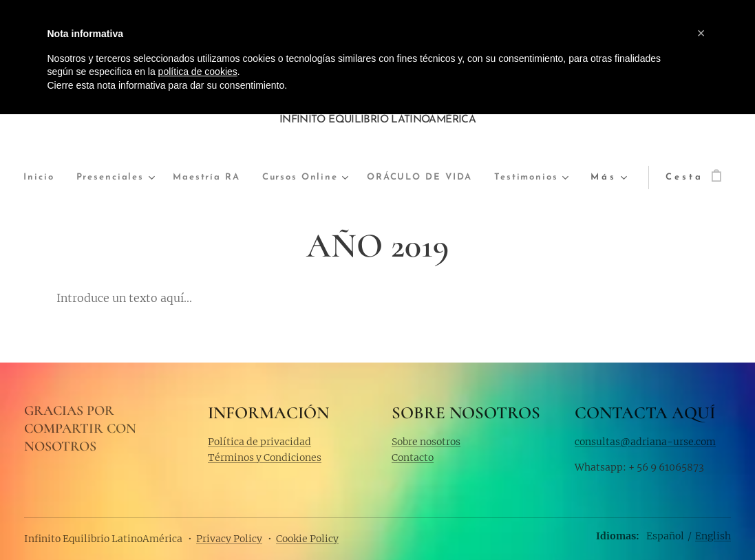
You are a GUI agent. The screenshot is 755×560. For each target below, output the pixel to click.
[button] (701, 33)
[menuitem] (53, 178)
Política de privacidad (259, 441)
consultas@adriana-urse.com (645, 441)
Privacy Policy (229, 539)
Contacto (413, 457)
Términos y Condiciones (265, 457)
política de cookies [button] (198, 72)
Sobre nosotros (426, 441)
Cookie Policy (307, 539)
